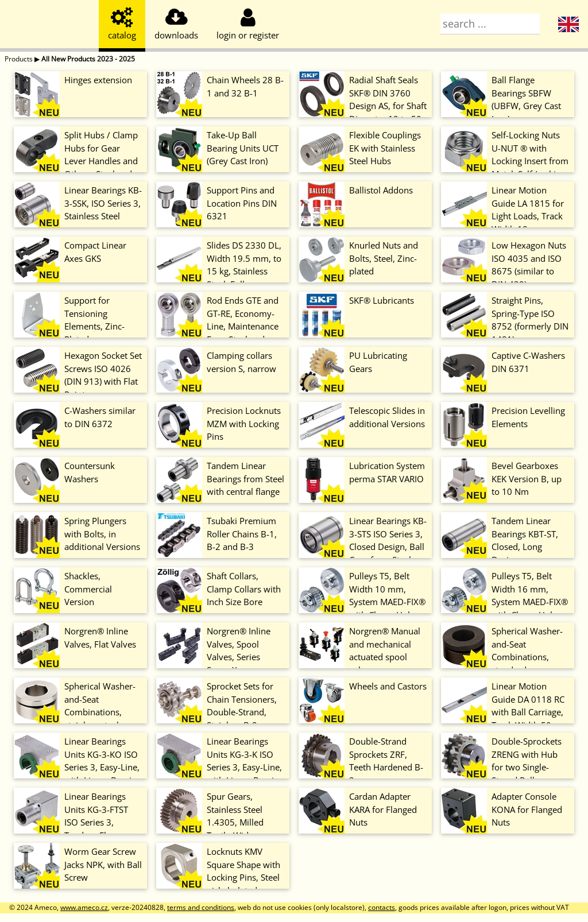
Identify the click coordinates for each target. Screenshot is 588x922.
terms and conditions (201, 907)
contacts (382, 907)
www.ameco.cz (84, 907)
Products (19, 59)
